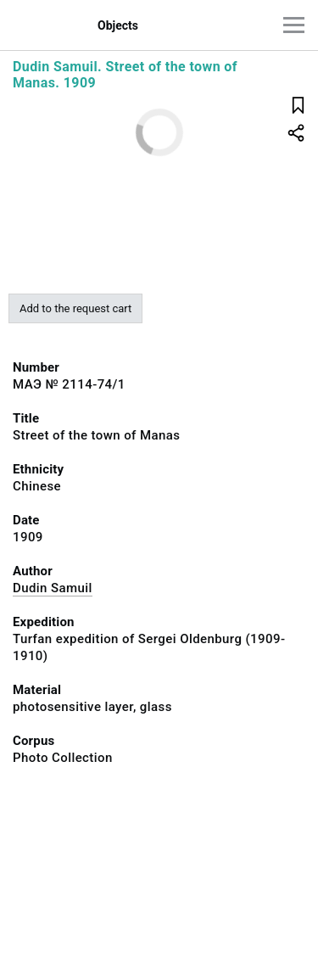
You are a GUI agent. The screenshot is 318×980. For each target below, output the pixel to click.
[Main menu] (294, 25)
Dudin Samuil (53, 588)
